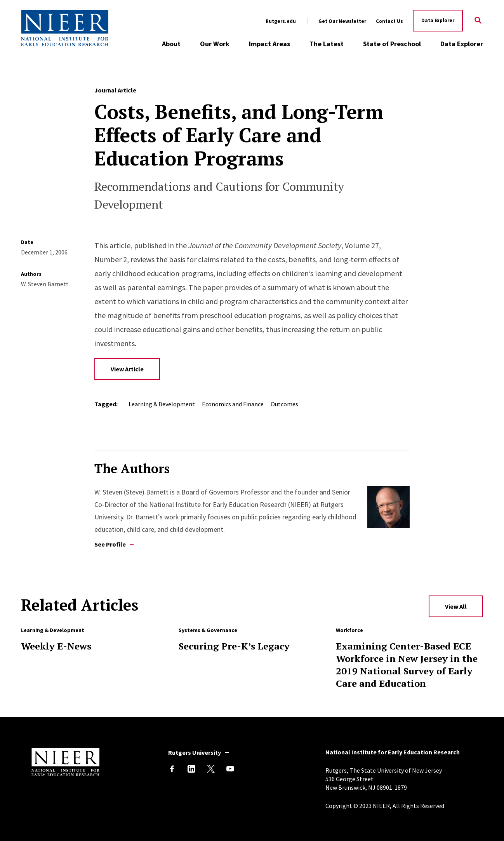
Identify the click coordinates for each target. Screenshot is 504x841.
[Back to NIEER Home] (65, 28)
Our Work (215, 44)
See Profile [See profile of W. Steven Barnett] (110, 544)
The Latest (327, 44)
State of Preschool (392, 44)
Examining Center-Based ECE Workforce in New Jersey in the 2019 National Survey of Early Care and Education (407, 665)
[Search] (478, 21)
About (171, 44)
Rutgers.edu (281, 21)
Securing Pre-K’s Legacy (234, 646)
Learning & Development (162, 404)
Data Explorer (438, 20)
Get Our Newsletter (342, 21)
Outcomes (284, 404)
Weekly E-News (56, 646)
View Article (127, 369)
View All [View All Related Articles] (456, 606)
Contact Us (389, 21)
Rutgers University (195, 752)
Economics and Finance (233, 404)
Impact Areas (269, 44)
